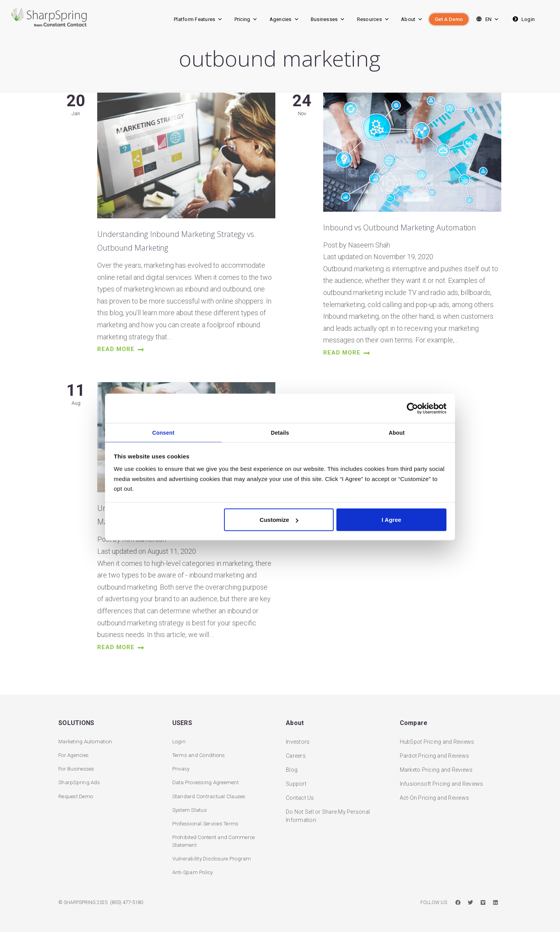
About (412, 19)
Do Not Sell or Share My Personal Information (328, 814)
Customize (279, 521)
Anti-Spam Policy (194, 874)
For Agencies (75, 754)
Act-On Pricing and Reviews (435, 796)
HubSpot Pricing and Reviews (437, 740)
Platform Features (198, 19)
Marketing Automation (87, 740)
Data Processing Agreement (208, 782)
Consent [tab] (163, 432)
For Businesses (78, 768)
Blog (292, 768)
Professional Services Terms (209, 824)
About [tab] (397, 432)
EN (487, 19)
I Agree (391, 521)
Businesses (328, 19)
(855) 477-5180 (129, 904)
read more (123, 354)
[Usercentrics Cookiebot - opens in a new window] (412, 407)
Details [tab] (280, 432)
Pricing (246, 19)
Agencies (284, 19)
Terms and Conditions (200, 754)
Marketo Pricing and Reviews (436, 768)
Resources (373, 19)
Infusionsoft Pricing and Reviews (442, 782)
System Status (191, 810)
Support (296, 782)
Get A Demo (449, 19)
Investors (298, 740)
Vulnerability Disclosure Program (214, 860)
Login (523, 19)
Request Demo (77, 796)
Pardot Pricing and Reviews (435, 754)
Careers (296, 754)
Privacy (182, 768)
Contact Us (300, 796)
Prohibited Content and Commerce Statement (216, 842)
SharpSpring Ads (80, 782)
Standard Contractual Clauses (210, 796)
